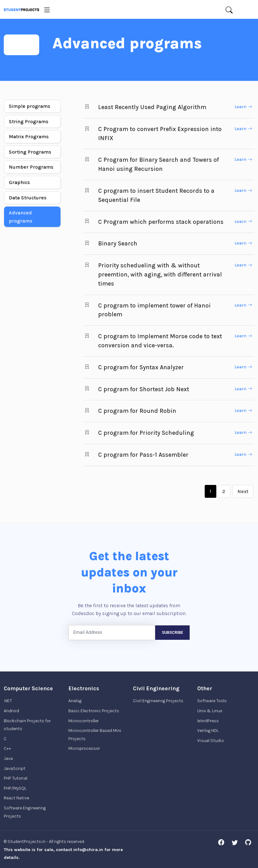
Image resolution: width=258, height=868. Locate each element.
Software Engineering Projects (25, 812)
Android (11, 711)
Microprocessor (84, 748)
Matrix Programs (29, 137)
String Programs (29, 121)
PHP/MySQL (15, 788)
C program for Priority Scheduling (146, 433)
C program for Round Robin (137, 411)
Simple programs (29, 106)
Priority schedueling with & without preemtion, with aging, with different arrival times (160, 274)
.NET (8, 701)
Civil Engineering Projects (158, 701)
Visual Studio (211, 741)
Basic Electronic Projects (94, 711)
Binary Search (118, 243)
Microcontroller (84, 721)
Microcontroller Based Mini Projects (95, 735)
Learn (243, 107)
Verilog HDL (208, 731)
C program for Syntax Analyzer (141, 367)
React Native (16, 798)
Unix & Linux (210, 711)
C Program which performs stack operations (161, 222)
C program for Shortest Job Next (144, 389)
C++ (7, 748)
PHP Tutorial (16, 778)
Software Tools (212, 701)
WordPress (208, 721)
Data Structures (28, 198)
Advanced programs (21, 217)
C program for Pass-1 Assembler (143, 455)
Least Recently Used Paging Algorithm (152, 107)
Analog (75, 701)
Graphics (19, 182)
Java (8, 758)
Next (243, 491)
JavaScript (15, 768)
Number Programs (31, 167)
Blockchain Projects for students (27, 725)
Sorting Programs (30, 152)
